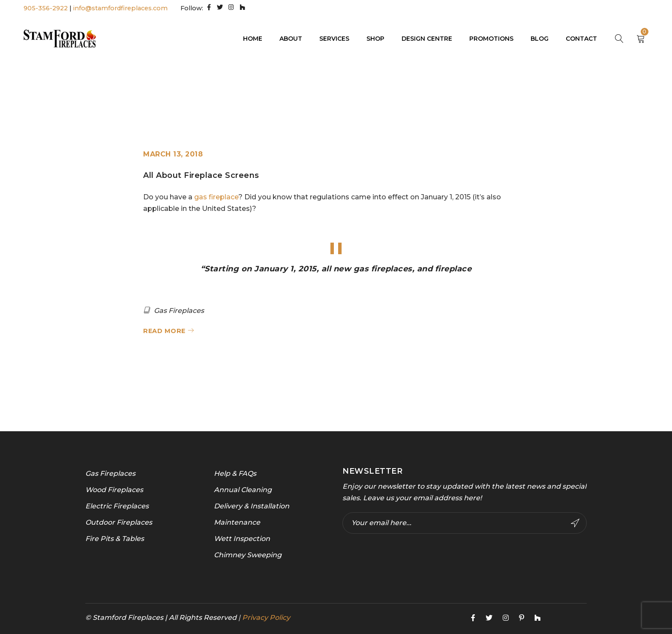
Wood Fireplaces (114, 489)
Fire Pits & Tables (115, 538)
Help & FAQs (235, 473)
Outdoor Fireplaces (119, 522)
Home (514, 89)
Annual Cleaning (243, 489)
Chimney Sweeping (248, 554)
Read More (164, 331)
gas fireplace (216, 197)
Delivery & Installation (252, 506)
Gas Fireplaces (179, 310)
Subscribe (575, 523)
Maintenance (237, 522)
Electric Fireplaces (117, 506)
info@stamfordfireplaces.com (120, 8)
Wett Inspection (242, 538)
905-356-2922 (46, 8)
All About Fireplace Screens (201, 175)
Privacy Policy (266, 617)
